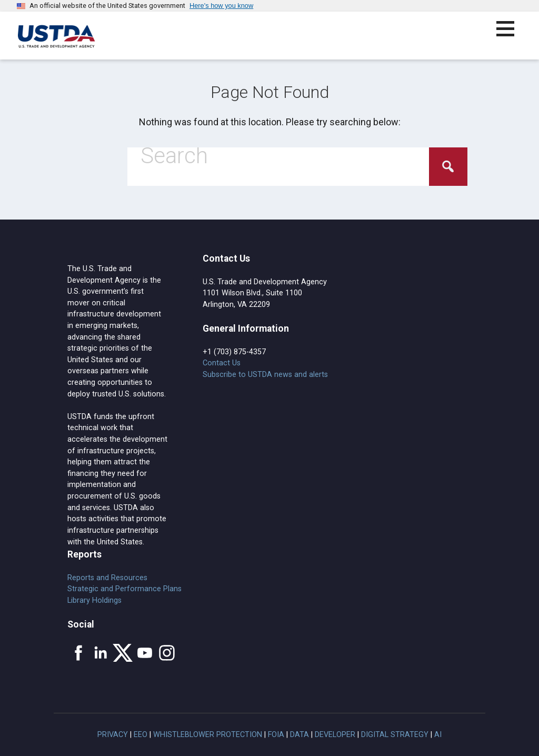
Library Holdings (94, 600)
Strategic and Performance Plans (124, 589)
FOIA (276, 735)
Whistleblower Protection (208, 735)
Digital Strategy (395, 735)
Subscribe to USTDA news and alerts (265, 375)
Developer (335, 735)
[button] (511, 35)
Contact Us (222, 363)
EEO (141, 735)
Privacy (113, 735)
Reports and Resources (107, 578)
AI (438, 735)
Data (300, 735)
